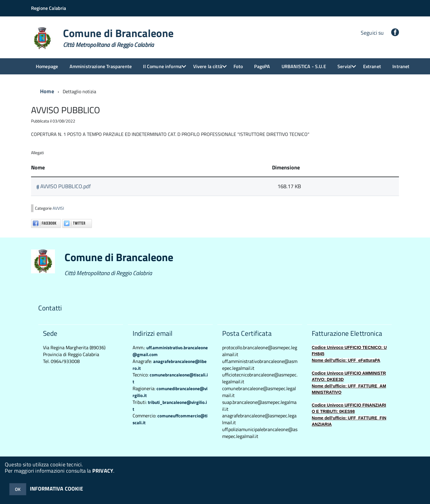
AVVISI (58, 208)
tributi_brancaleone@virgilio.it (170, 406)
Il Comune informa (162, 66)
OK (18, 489)
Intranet (401, 66)
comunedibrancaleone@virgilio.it (170, 392)
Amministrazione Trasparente (101, 66)
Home (47, 91)
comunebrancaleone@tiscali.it (170, 378)
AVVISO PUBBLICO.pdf (64, 186)
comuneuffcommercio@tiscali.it (170, 419)
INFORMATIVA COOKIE (56, 489)
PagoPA (262, 66)
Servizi (344, 66)
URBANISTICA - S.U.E (304, 66)
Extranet (372, 66)
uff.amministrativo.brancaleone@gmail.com (170, 351)
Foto (238, 66)
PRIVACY (103, 471)
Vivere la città (208, 66)
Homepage (47, 66)
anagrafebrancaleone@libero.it (170, 365)
